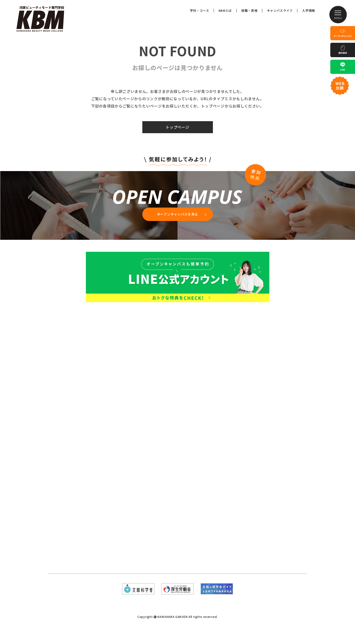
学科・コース (199, 10)
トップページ (177, 127)
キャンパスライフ (280, 10)
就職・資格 (249, 10)
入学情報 (309, 10)
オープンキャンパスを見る (177, 214)
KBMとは (225, 10)
